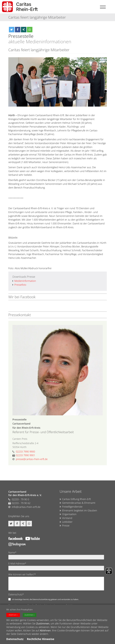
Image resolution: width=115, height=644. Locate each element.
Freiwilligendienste (71, 507)
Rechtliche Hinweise (41, 639)
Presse (65, 526)
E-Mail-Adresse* (17, 563)
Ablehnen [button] (13, 615)
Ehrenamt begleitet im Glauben (78, 511)
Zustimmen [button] (29, 615)
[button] (12, 30)
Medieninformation (24, 281)
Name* (12, 552)
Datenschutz (15, 639)
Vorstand (66, 518)
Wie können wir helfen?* (22, 574)
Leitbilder (66, 522)
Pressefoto (19, 285)
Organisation (68, 514)
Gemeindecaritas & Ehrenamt (77, 503)
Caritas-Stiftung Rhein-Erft (75, 499)
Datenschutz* (16, 594)
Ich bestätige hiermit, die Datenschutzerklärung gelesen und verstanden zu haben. (45, 599)
